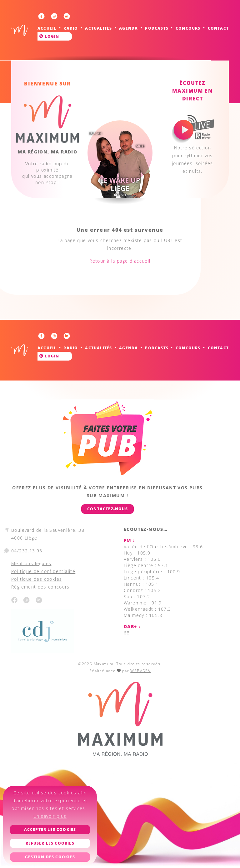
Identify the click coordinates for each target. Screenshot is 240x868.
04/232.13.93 (27, 551)
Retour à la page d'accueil (120, 261)
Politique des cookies (37, 579)
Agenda (128, 28)
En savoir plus (50, 816)
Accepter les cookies (50, 829)
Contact (218, 28)
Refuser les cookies (50, 843)
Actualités (98, 28)
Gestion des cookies (50, 857)
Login (49, 36)
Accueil (47, 28)
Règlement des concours (40, 587)
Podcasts (157, 28)
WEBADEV (140, 671)
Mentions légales (31, 563)
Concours (188, 28)
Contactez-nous (107, 509)
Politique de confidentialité (43, 571)
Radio (71, 28)
